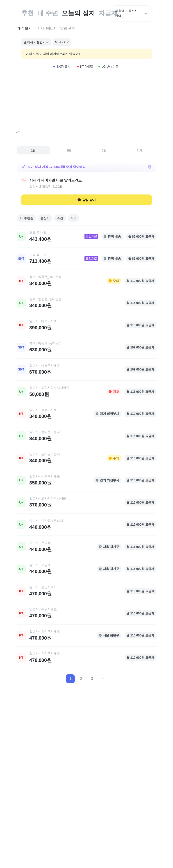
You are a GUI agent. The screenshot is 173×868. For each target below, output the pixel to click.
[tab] (24, 28)
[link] (86, 237)
